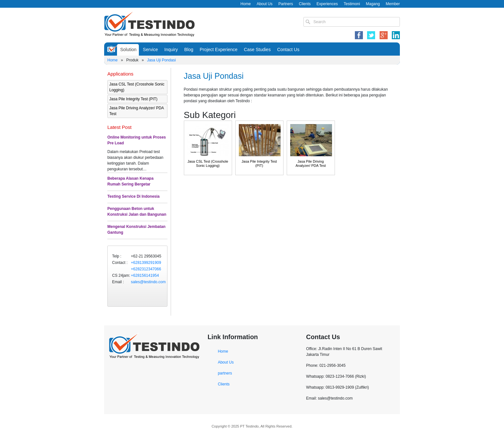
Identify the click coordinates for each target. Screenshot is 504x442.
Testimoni (352, 4)
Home (246, 4)
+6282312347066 (146, 269)
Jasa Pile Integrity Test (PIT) (133, 99)
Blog (189, 50)
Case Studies (257, 50)
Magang (373, 4)
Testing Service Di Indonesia (134, 196)
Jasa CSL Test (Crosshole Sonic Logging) (137, 87)
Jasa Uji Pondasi (161, 60)
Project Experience (219, 50)
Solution (128, 50)
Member (393, 4)
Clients (305, 4)
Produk (132, 60)
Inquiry (171, 50)
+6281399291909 (146, 263)
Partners (286, 4)
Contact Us (288, 50)
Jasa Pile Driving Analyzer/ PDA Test (136, 111)
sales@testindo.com (148, 282)
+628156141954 (145, 275)
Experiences (327, 4)
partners (225, 373)
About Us (264, 4)
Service (151, 50)
